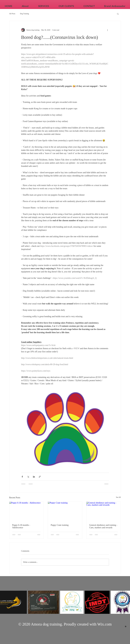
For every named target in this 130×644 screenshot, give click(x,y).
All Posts (12, 14)
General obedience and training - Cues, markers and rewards (103, 526)
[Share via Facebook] (22, 477)
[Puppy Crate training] (65, 511)
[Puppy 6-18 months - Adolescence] (27, 511)
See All (118, 497)
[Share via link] (40, 477)
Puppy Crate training (60, 525)
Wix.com (105, 624)
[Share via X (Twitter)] (28, 477)
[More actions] (108, 30)
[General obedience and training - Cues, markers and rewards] (104, 511)
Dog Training (24, 14)
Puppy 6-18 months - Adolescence (21, 526)
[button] (118, 14)
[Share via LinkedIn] (34, 477)
